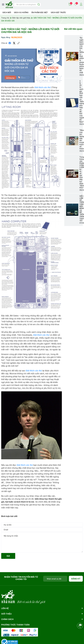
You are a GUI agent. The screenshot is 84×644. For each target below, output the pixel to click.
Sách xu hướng (21, 12)
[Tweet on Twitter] (14, 43)
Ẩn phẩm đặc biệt (40, 12)
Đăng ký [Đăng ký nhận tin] (76, 579)
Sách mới (7, 12)
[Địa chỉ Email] (55, 579)
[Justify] (39, 5)
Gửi (8, 556)
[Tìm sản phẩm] (27, 5)
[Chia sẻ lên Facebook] (10, 43)
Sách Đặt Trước (58, 12)
